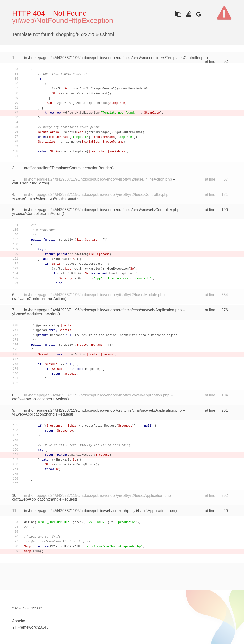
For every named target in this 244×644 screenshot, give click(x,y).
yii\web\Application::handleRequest (42, 414)
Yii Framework (24, 627)
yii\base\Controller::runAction (37, 214)
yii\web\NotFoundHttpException (63, 20)
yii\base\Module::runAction (35, 314)
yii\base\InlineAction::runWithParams (44, 198)
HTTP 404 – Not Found (50, 13)
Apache (19, 621)
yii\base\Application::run (154, 511)
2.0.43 (43, 627)
